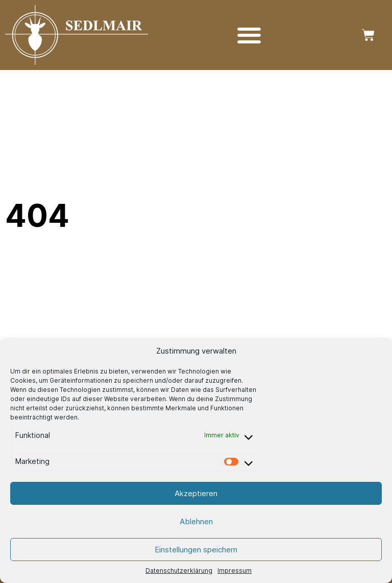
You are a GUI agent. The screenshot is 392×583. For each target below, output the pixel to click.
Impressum (235, 570)
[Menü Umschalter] (249, 35)
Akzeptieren (196, 493)
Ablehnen (196, 521)
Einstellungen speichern (196, 550)
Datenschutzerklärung (179, 570)
